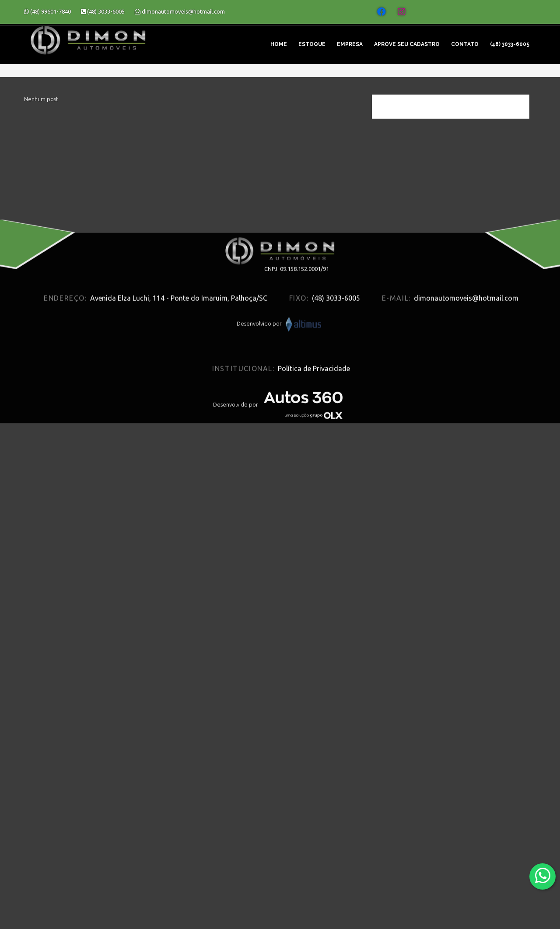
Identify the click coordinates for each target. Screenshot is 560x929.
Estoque (312, 44)
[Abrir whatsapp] (543, 876)
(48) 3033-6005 (510, 44)
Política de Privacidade (314, 433)
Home (279, 44)
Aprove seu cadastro (407, 44)
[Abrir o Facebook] (381, 12)
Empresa (350, 44)
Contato (465, 44)
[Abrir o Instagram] (402, 12)
